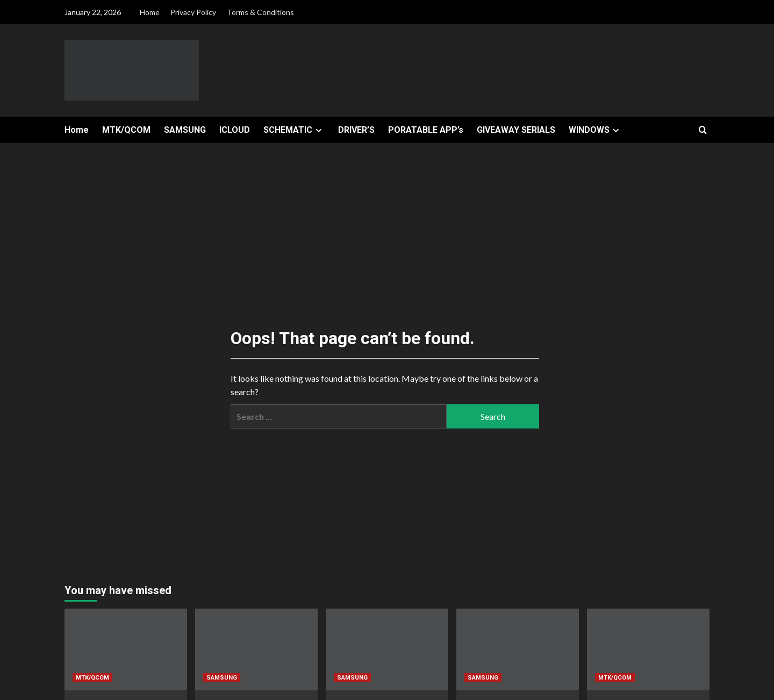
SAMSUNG (185, 130)
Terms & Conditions (260, 12)
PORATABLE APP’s (426, 130)
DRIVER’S (356, 130)
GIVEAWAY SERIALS (516, 130)
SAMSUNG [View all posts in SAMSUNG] (222, 678)
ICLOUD (235, 130)
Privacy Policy (193, 12)
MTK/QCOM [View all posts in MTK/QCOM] (92, 678)
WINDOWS (595, 130)
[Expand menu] (318, 130)
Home (150, 12)
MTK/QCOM (126, 130)
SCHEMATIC (294, 130)
